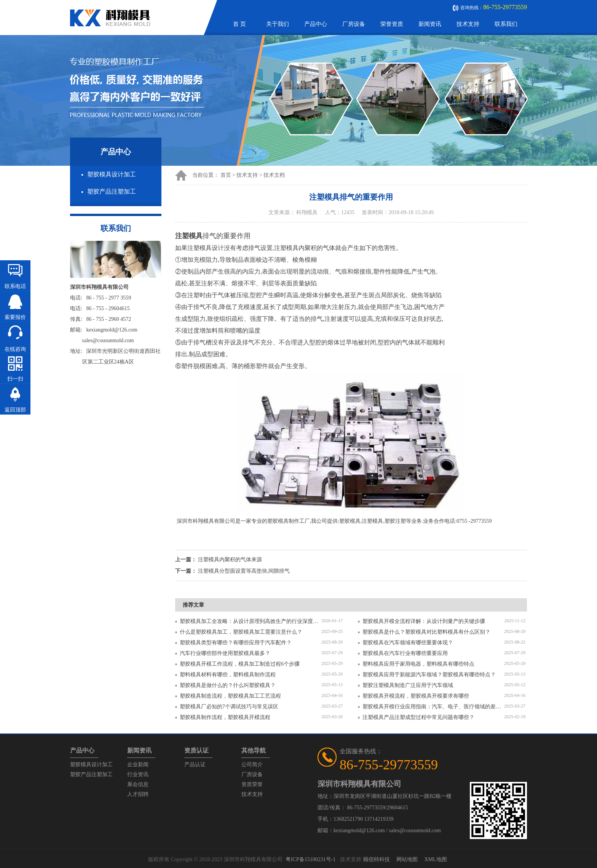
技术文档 (274, 175)
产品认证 (195, 765)
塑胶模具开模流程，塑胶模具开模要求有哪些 (416, 696)
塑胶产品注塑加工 (112, 191)
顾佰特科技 (377, 859)
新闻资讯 (430, 24)
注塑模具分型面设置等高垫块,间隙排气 (244, 571)
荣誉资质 (392, 24)
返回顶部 (15, 410)
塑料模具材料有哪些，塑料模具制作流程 (228, 675)
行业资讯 (138, 774)
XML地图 (435, 859)
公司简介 (252, 765)
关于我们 (278, 24)
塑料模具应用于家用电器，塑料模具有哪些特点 (418, 664)
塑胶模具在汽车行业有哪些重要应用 (405, 653)
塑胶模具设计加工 (112, 174)
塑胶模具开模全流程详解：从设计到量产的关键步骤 (424, 621)
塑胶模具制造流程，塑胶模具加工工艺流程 (230, 696)
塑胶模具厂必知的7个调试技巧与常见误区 (229, 707)
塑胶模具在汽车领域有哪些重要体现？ (408, 643)
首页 (226, 175)
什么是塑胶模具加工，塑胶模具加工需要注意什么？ (241, 632)
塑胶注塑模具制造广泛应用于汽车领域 (408, 685)
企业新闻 (138, 765)
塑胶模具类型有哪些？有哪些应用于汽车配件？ (236, 643)
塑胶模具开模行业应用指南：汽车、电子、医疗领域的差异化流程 (433, 707)
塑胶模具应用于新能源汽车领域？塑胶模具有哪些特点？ (429, 675)
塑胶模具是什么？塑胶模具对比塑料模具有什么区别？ (426, 632)
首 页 (239, 24)
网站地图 (407, 859)
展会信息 (138, 784)
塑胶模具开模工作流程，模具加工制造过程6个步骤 (240, 664)
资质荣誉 (252, 784)
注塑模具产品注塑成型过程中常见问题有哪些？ (418, 717)
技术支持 (468, 24)
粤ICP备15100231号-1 (310, 859)
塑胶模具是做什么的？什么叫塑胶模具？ (228, 685)
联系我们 (506, 24)
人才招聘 (138, 794)
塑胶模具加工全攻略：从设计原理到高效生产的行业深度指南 (251, 621)
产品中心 (316, 24)
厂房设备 (354, 24)
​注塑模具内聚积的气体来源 (230, 560)
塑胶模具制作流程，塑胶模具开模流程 (225, 717)
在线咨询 (15, 349)
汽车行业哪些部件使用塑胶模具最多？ (225, 653)
